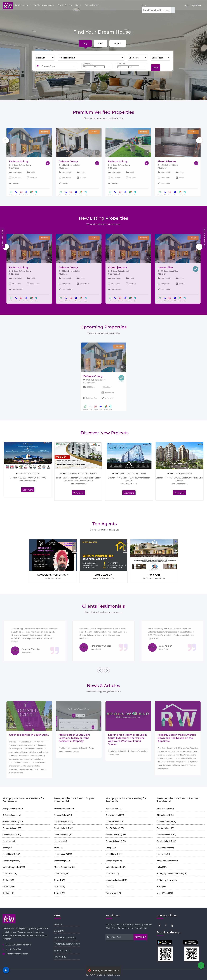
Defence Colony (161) (12, 815)
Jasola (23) (59, 848)
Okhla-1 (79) (59, 880)
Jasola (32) (7, 848)
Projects (118, 43)
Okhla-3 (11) (59, 893)
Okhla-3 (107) (9, 893)
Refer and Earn (2, 238)
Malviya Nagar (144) (11, 861)
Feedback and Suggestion (65, 937)
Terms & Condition (62, 950)
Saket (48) (161, 886)
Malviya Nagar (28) (114, 861)
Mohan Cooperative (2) (115, 867)
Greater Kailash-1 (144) (13, 821)
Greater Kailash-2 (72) (12, 828)
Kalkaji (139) (111, 848)
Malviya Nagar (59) (62, 861)
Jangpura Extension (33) (167, 861)
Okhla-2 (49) (59, 886)
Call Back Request (205, 238)
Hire (77, 5)
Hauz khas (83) (9, 841)
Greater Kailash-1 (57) (166, 835)
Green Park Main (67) (12, 835)
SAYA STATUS (32, 474)
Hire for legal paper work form (67, 944)
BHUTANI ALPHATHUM (134, 474)
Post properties (22, 5)
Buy (85, 43)
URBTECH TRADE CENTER (83, 474)
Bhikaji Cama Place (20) (64, 809)
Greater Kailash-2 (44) (166, 841)
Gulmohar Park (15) (165, 848)
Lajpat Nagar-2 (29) (114, 854)
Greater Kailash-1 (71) (63, 821)
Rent (100, 43)
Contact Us (59, 931)
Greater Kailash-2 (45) (63, 828)
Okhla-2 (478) (9, 886)
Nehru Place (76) (10, 873)
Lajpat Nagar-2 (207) (11, 854)
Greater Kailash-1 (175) (116, 835)
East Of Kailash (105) (115, 828)
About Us (58, 924)
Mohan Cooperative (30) (65, 867)
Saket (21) (110, 886)
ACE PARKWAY (184, 474)
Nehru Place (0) (112, 873)
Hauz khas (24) (163, 854)
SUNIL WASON (103, 575)
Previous (6, 140)
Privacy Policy (60, 957)
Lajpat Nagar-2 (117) (63, 854)
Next (199, 140)
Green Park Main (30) (63, 835)
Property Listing (91, 5)
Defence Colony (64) (63, 815)
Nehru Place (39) (61, 873)
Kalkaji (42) (162, 867)
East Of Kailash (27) (165, 828)
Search (156, 66)
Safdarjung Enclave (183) (116, 880)
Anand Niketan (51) (114, 809)
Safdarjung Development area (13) (172, 873)
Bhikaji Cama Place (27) (13, 809)
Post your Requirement (43, 5)
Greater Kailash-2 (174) (116, 841)
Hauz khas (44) (60, 841)
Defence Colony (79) (114, 821)
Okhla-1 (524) (9, 880)
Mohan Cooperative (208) (14, 867)
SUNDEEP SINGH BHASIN (53, 575)
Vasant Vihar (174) (113, 893)
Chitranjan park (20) (166, 815)
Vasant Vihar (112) (165, 893)
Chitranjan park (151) (115, 815)
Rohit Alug (154, 575)
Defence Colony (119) (166, 821)
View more (28, 490)
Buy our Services (65, 5)
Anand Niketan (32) (165, 809)
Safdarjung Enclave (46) (167, 880)
